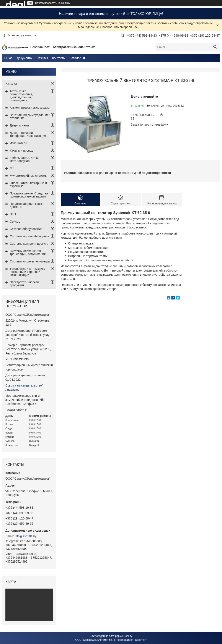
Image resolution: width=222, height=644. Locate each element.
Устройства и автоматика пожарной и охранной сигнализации (27, 272)
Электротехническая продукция (24, 284)
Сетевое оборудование (26, 229)
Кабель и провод (21, 150)
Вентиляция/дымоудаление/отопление (30, 117)
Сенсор (15, 222)
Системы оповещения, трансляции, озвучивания (28, 252)
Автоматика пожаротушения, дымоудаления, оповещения (21, 96)
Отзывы (42, 58)
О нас (8, 58)
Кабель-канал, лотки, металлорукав (25, 159)
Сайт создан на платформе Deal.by (111, 636)
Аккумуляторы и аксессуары (30, 108)
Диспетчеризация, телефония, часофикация (28, 134)
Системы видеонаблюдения (29, 236)
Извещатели (18, 143)
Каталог (75, 58)
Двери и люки (19, 125)
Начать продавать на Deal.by (53, 3)
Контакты (59, 58)
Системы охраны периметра (30, 261)
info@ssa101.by (26, 536)
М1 (12, 168)
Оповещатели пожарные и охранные (28, 184)
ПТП (13, 214)
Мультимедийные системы (29, 176)
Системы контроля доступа (29, 244)
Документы (24, 58)
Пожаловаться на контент (131, 640)
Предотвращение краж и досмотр (27, 205)
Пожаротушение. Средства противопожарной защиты (29, 195)
